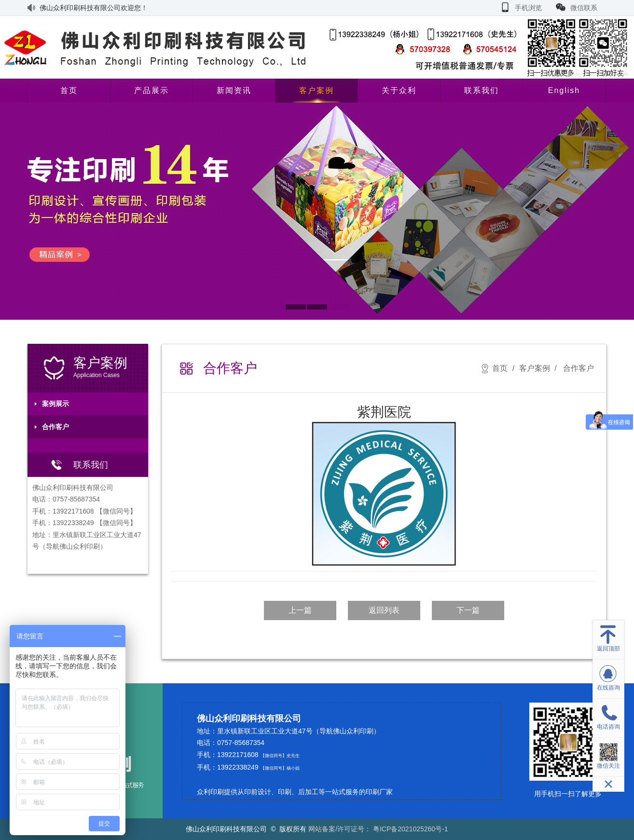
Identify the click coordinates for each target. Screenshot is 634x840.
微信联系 (584, 8)
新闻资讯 (234, 90)
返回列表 (384, 610)
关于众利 (399, 90)
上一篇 (300, 610)
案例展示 (55, 404)
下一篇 (468, 610)
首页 (69, 90)
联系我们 (482, 90)
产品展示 (152, 90)
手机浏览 (528, 8)
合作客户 (55, 427)
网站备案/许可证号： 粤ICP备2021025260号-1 (378, 829)
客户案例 (317, 90)
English (564, 90)
